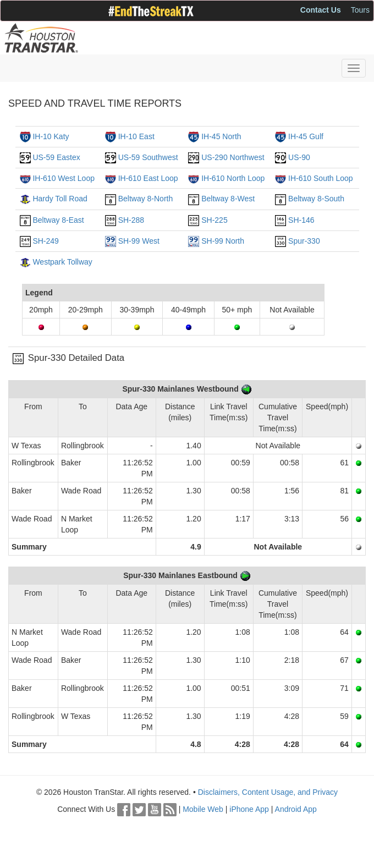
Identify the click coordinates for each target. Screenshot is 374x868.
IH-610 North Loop (233, 178)
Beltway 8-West (228, 199)
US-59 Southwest (148, 157)
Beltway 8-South (316, 199)
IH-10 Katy (51, 136)
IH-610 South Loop (321, 178)
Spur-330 (304, 241)
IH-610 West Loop (64, 178)
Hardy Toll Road (60, 199)
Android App (296, 809)
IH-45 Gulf (306, 136)
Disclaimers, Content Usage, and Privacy (268, 792)
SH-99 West (139, 241)
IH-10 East (136, 136)
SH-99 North (223, 241)
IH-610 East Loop (148, 178)
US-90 (299, 157)
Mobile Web (203, 809)
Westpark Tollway (62, 262)
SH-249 (45, 241)
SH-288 (131, 220)
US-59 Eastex (56, 157)
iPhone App (249, 809)
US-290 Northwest (233, 157)
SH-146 (301, 220)
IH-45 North (221, 136)
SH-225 (214, 220)
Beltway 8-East (58, 220)
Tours (360, 10)
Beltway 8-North (146, 199)
